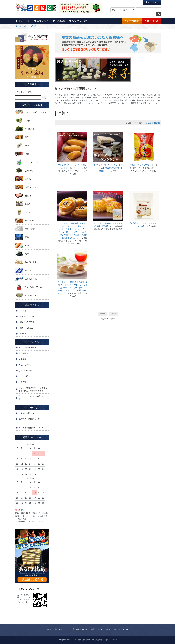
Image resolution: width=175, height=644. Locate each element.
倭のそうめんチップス (139, 165)
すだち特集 (23, 353)
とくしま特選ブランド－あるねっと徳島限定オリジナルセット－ (33, 389)
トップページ (23, 21)
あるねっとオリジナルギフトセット (33, 398)
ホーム (18, 26)
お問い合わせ (132, 21)
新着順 (157, 123)
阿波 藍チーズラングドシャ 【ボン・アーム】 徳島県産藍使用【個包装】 (108, 168)
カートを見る (151, 21)
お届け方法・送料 (78, 21)
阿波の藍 (22, 382)
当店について (41, 21)
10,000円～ (23, 334)
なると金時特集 (25, 370)
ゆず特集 (22, 359)
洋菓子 (34, 26)
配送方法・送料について (29, 419)
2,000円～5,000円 (26, 322)
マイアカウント (152, 2)
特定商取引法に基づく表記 (84, 629)
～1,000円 (23, 311)
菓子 (26, 26)
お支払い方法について (28, 413)
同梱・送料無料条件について (31, 428)
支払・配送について (62, 629)
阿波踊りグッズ (25, 365)
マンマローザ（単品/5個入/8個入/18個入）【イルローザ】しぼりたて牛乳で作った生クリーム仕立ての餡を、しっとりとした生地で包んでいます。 (72, 288)
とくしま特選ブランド (28, 348)
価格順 (148, 123)
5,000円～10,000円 (27, 328)
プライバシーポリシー (107, 629)
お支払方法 (59, 21)
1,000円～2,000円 (26, 316)
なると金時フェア (26, 376)
